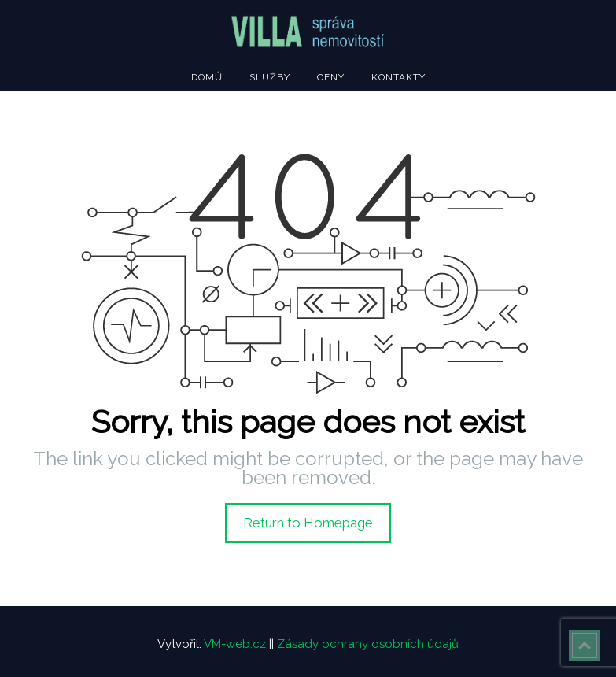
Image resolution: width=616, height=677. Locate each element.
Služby (270, 77)
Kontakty (398, 77)
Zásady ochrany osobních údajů (368, 644)
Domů (207, 77)
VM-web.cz (235, 644)
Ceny (331, 77)
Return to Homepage (308, 523)
